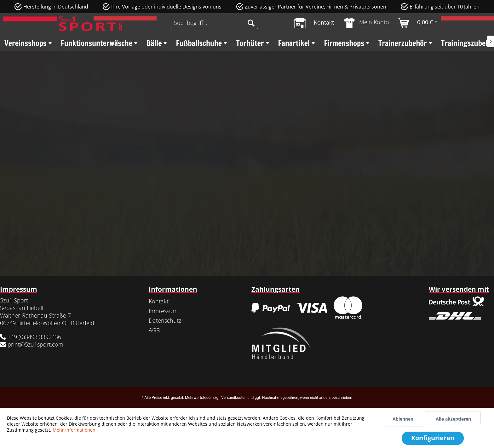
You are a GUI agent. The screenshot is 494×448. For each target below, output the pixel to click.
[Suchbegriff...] (214, 23)
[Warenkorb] (418, 23)
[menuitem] (214, 23)
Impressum (163, 311)
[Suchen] (251, 23)
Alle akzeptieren (453, 419)
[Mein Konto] (367, 23)
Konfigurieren (433, 438)
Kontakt (159, 301)
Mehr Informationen (74, 430)
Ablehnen (403, 419)
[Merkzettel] (314, 23)
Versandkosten (234, 398)
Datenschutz (165, 320)
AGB (154, 330)
